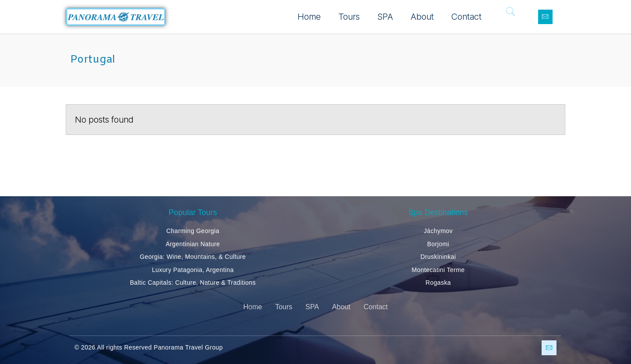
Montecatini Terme (438, 270)
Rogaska (438, 283)
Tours (349, 17)
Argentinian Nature (193, 244)
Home (309, 17)
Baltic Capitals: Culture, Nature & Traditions (193, 283)
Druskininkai (438, 257)
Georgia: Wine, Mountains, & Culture (193, 257)
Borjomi (438, 244)
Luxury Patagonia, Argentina (193, 270)
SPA (385, 17)
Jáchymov (438, 231)
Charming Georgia (193, 231)
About (422, 17)
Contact (466, 17)
